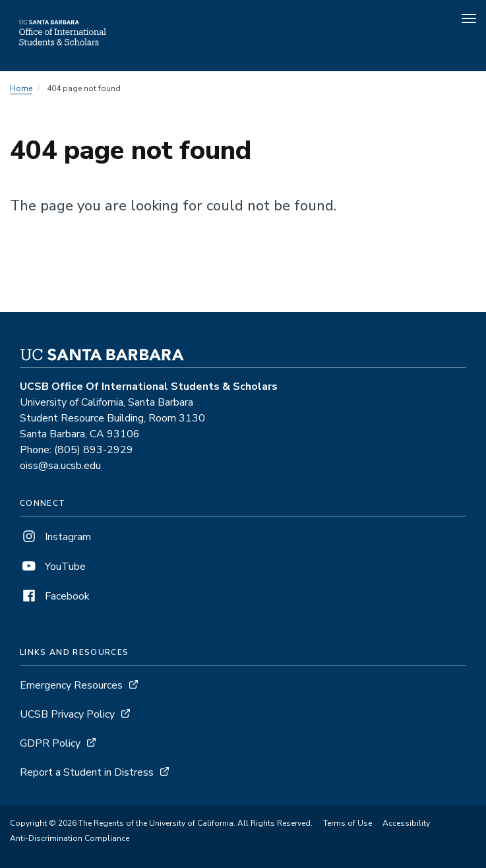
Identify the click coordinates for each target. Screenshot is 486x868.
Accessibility (406, 823)
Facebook (55, 596)
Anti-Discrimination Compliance (70, 838)
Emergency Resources (71, 685)
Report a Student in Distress (87, 772)
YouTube (53, 567)
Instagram (55, 537)
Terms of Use (348, 823)
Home (21, 88)
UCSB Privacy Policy (67, 714)
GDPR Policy (50, 743)
